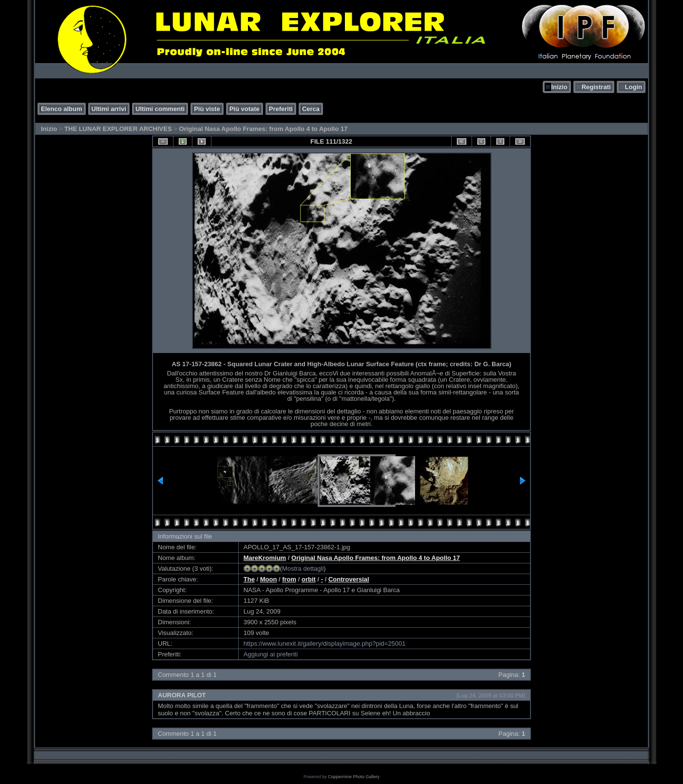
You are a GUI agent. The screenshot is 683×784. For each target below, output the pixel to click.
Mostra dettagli (303, 569)
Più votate (245, 109)
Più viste (207, 109)
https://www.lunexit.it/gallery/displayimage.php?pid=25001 (325, 644)
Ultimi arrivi (109, 109)
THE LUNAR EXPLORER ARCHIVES (118, 129)
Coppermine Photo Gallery (354, 777)
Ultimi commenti (160, 109)
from (289, 579)
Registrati (596, 87)
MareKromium (265, 558)
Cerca (311, 109)
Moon (269, 579)
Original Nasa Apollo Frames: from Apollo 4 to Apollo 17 (263, 129)
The (249, 579)
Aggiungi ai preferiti (271, 654)
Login (634, 87)
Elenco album (62, 109)
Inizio (559, 87)
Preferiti (281, 109)
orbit (309, 579)
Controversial (349, 579)
